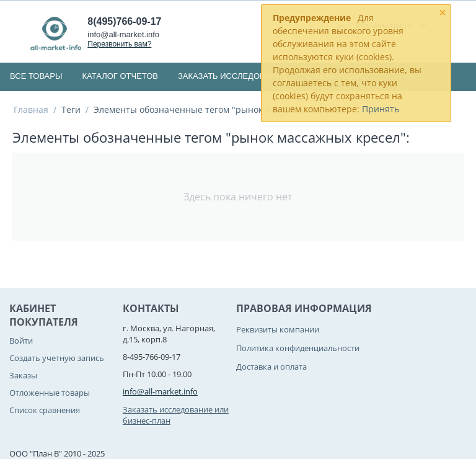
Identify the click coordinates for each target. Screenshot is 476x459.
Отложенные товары (50, 393)
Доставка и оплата (271, 367)
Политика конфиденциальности (298, 348)
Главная (31, 109)
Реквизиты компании (278, 329)
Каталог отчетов (120, 76)
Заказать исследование (232, 76)
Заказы (23, 375)
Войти (21, 341)
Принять (381, 109)
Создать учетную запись (57, 358)
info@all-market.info (123, 34)
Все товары (36, 76)
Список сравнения (45, 410)
